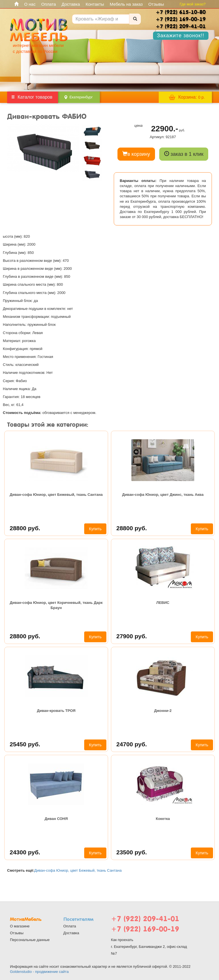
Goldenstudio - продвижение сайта (39, 972)
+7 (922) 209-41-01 (145, 919)
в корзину (136, 154)
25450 (25, 744)
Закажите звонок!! (181, 36)
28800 (25, 528)
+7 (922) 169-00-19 (145, 929)
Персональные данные (30, 940)
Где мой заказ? (193, 4)
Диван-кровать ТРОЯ (56, 711)
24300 (25, 852)
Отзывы (156, 4)
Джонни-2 (163, 711)
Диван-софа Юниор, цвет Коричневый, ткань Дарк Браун (56, 605)
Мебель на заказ (126, 4)
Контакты (95, 4)
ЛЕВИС (163, 603)
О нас (30, 4)
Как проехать (122, 940)
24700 (132, 744)
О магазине (20, 926)
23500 (132, 852)
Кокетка (163, 819)
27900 (132, 636)
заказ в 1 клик (184, 154)
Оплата (49, 4)
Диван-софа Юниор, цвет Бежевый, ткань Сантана (56, 495)
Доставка (71, 4)
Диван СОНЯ (56, 819)
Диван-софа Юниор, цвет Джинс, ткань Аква (163, 495)
